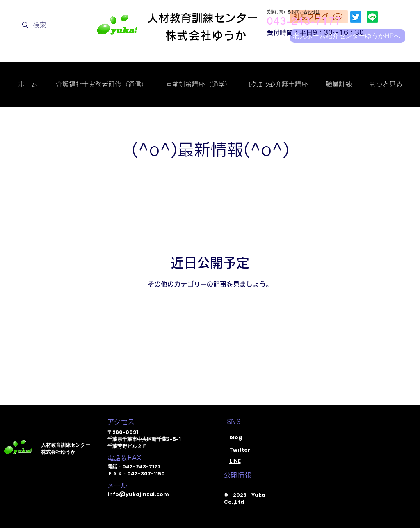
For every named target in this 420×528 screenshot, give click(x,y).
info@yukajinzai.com (138, 494)
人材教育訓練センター (203, 18)
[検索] (66, 25)
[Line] (372, 17)
